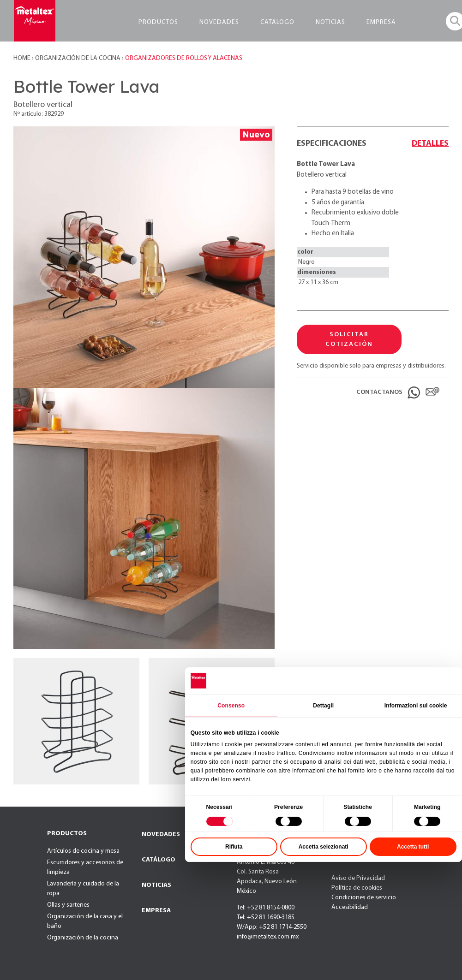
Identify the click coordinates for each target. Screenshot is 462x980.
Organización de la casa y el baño (85, 921)
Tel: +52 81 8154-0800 (266, 908)
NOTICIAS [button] (330, 22)
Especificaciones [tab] (332, 144)
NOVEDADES (161, 834)
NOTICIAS (156, 885)
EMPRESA (156, 911)
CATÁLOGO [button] (277, 22)
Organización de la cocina (83, 938)
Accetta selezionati (324, 847)
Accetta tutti (413, 847)
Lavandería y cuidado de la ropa (83, 889)
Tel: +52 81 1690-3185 (266, 918)
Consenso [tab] (231, 705)
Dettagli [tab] (323, 705)
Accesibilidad (350, 907)
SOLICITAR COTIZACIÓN (349, 339)
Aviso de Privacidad (358, 878)
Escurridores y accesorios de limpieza (85, 867)
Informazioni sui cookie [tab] (416, 705)
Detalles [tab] (430, 144)
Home (23, 58)
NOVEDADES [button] (219, 22)
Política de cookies (357, 888)
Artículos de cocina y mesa (83, 851)
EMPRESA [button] (381, 22)
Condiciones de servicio (364, 898)
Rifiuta (234, 847)
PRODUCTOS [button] (158, 22)
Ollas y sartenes (68, 905)
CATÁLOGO (159, 860)
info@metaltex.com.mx (268, 937)
